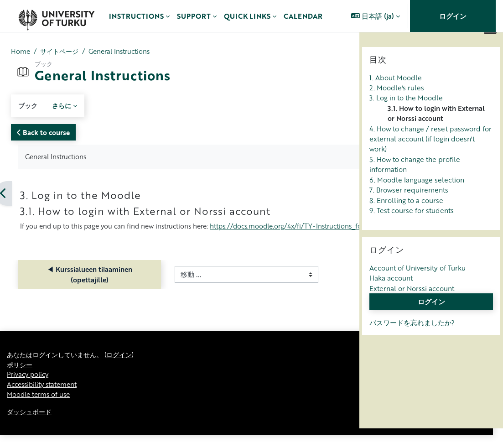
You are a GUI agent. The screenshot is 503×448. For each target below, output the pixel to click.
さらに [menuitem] (64, 106)
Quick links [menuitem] (247, 16)
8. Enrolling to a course (406, 220)
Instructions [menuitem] (136, 16)
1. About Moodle (396, 97)
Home (21, 52)
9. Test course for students (412, 230)
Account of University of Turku (417, 287)
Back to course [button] (43, 132)
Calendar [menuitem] (303, 16)
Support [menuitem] (194, 16)
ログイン (453, 16)
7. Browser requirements (409, 209)
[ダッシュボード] (56, 16)
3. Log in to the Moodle (406, 118)
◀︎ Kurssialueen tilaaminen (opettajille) (67, 286)
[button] (376, 16)
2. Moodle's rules (397, 107)
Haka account (391, 298)
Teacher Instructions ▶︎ (296, 286)
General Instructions (125, 52)
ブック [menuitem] (29, 106)
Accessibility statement (44, 397)
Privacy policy (29, 387)
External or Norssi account (412, 308)
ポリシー (21, 376)
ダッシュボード (31, 425)
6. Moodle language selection (417, 199)
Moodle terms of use (40, 407)
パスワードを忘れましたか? (412, 342)
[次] (356, 194)
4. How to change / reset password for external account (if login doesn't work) (430, 159)
